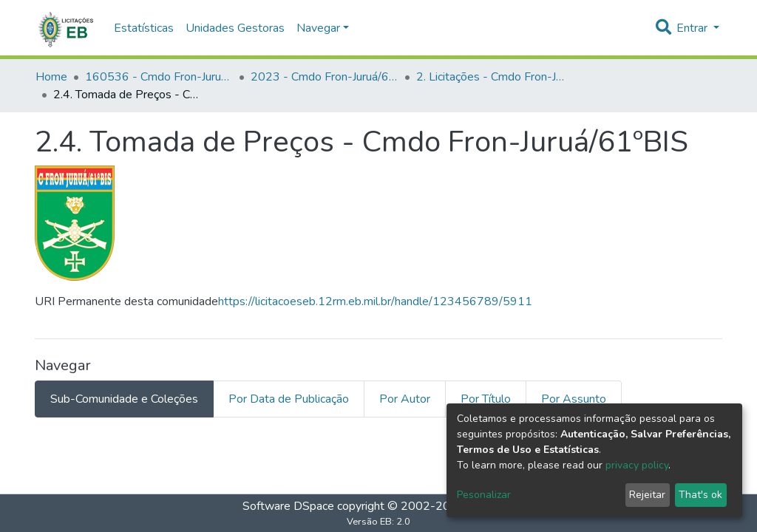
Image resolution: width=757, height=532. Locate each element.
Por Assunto (574, 399)
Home (51, 77)
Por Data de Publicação (289, 399)
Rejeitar (647, 495)
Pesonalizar (484, 495)
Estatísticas (144, 28)
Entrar (693, 28)
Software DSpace (288, 506)
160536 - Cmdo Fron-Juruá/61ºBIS (159, 77)
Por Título (486, 399)
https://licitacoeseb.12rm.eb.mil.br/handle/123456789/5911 (375, 301)
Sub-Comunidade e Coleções (124, 399)
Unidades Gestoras (235, 28)
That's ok (700, 495)
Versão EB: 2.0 (378, 522)
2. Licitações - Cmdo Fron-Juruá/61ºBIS (490, 77)
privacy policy (637, 465)
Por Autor (405, 399)
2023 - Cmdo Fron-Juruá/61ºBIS (325, 77)
